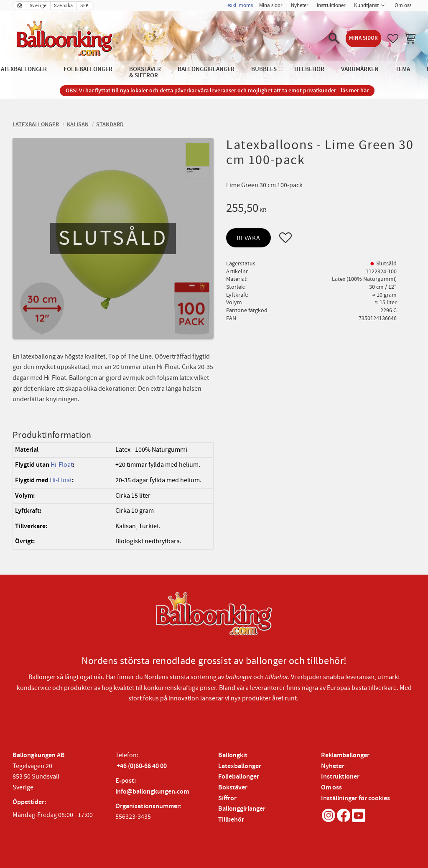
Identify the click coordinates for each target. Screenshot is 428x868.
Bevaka (248, 238)
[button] (334, 38)
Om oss (331, 788)
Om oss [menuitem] (403, 5)
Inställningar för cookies (355, 798)
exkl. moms (240, 5)
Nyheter (333, 766)
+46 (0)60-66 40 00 (142, 766)
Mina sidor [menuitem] (271, 5)
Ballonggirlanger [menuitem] (206, 69)
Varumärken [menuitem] (360, 69)
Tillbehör (231, 820)
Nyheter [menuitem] (300, 5)
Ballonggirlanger (242, 809)
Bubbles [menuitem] (264, 69)
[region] (113, 496)
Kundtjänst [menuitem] (366, 5)
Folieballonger (239, 777)
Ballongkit (233, 755)
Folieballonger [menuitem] (88, 69)
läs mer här (355, 90)
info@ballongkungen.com (152, 792)
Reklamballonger (345, 755)
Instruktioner (340, 777)
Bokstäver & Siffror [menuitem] (145, 72)
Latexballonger (240, 766)
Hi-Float (62, 465)
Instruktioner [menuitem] (331, 5)
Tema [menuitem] (403, 69)
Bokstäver (233, 788)
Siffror (227, 798)
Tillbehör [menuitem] (309, 69)
